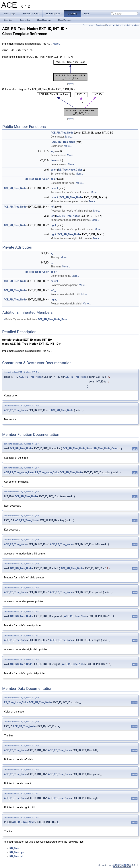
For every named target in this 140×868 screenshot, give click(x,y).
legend (70, 84)
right (53, 225)
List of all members (131, 25)
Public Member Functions (94, 25)
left (53, 207)
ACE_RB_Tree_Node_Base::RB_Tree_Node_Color (90, 449)
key (53, 151)
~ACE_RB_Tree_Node (63, 142)
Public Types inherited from (35, 319)
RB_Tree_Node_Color (70, 170)
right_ (54, 300)
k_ (52, 253)
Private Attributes (114, 25)
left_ (53, 290)
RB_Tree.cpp (17, 852)
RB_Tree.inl (16, 856)
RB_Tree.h (15, 848)
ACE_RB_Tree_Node (62, 133)
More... (57, 44)
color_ (54, 272)
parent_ (55, 281)
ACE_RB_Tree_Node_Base (52, 319)
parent (54, 188)
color (54, 170)
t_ (52, 263)
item (53, 160)
